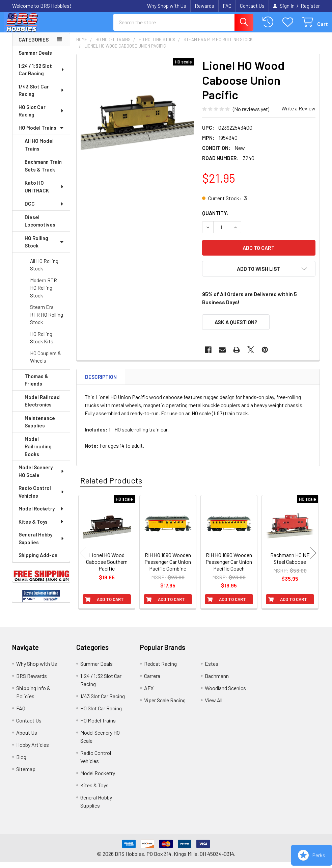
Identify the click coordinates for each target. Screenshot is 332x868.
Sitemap (26, 775)
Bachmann (217, 682)
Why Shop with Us (167, 6)
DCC (44, 210)
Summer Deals (35, 59)
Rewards (204, 6)
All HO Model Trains (39, 151)
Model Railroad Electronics (42, 407)
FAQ (227, 6)
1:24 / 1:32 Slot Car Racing (42, 76)
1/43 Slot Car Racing (41, 96)
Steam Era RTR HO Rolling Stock (47, 321)
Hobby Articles (33, 751)
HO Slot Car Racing (41, 117)
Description (101, 383)
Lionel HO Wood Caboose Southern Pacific (107, 568)
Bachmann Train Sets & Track (43, 172)
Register (310, 6)
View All (214, 706)
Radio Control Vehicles (41, 498)
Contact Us (252, 6)
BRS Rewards (32, 682)
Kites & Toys (41, 528)
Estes (212, 670)
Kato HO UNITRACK (45, 193)
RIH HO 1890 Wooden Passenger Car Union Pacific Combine (168, 568)
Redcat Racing (160, 670)
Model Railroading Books (38, 453)
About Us (27, 739)
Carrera (152, 682)
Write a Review (298, 114)
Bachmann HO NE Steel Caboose (290, 564)
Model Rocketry (41, 515)
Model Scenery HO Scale (41, 477)
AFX (149, 694)
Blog (21, 763)
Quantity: (215, 219)
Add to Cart (110, 605)
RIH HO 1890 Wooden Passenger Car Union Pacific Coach (229, 568)
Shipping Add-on (38, 561)
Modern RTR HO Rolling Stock (44, 294)
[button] (259, 275)
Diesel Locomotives (40, 227)
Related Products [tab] (111, 486)
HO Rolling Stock (44, 248)
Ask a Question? (236, 328)
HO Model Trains (41, 134)
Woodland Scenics (225, 694)
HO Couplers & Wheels (46, 363)
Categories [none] (34, 46)
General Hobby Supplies (41, 544)
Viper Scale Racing (165, 706)
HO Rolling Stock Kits (42, 344)
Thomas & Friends (36, 386)
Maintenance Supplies (40, 428)
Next (313, 559)
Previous (83, 559)
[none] (137, 121)
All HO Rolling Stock (44, 271)
